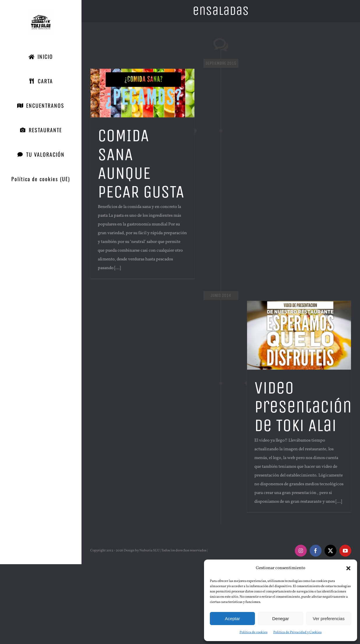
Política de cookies (253, 632)
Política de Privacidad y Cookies (297, 632)
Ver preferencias (329, 619)
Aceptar (233, 619)
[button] (348, 568)
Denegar (281, 619)
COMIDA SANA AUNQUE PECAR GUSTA (141, 164)
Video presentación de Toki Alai (303, 406)
